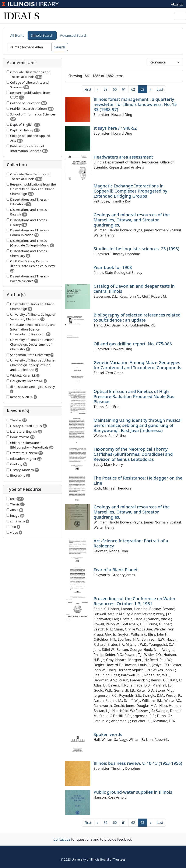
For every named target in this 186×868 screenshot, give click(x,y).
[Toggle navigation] (180, 16)
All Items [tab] (17, 35)
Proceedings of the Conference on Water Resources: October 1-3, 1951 (134, 601)
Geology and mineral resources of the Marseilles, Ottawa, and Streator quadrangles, (132, 220)
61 (124, 89)
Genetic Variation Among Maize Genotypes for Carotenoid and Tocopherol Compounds (137, 365)
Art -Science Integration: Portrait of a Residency (131, 543)
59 (106, 89)
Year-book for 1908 (113, 267)
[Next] (150, 89)
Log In (177, 4)
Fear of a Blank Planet (116, 570)
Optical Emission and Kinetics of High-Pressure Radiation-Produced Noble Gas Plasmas (134, 396)
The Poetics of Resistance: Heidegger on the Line (138, 480)
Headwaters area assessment (123, 157)
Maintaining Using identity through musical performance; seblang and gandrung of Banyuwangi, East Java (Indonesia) (138, 425)
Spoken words (108, 734)
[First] (88, 89)
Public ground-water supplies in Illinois (133, 792)
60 (115, 89)
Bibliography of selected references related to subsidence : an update (137, 317)
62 (133, 89)
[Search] (29, 47)
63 (144, 89)
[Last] (160, 89)
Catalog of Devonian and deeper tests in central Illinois (134, 289)
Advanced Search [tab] (74, 35)
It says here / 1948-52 (115, 128)
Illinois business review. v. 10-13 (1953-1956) (138, 763)
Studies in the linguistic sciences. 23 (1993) (136, 249)
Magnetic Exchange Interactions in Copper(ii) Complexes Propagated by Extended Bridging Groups (130, 191)
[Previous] (98, 89)
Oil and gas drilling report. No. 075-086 (133, 344)
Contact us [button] (62, 839)
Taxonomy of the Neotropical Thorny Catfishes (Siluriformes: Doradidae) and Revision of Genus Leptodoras (133, 454)
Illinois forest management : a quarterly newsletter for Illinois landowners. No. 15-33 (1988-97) (136, 104)
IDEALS (22, 16)
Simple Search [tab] (42, 35)
